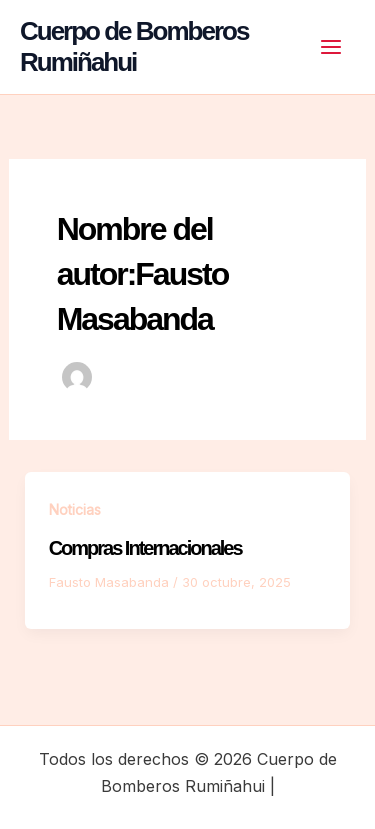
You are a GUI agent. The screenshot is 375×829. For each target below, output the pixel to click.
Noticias (75, 509)
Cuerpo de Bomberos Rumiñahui (134, 46)
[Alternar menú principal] (331, 47)
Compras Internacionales (145, 548)
